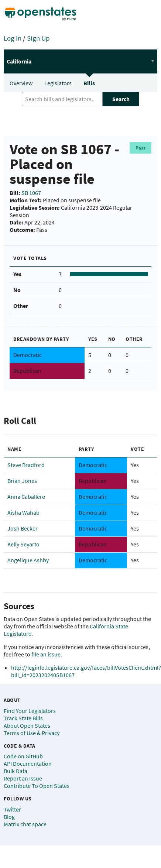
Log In (13, 38)
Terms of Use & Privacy (32, 733)
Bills (89, 83)
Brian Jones (22, 481)
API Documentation (28, 764)
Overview (21, 83)
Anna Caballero (26, 497)
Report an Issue (23, 778)
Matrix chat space (25, 824)
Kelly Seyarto (23, 544)
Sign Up (38, 38)
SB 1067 (31, 193)
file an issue (46, 654)
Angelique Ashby (28, 560)
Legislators (58, 83)
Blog (9, 817)
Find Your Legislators (30, 711)
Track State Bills (23, 718)
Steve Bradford (26, 465)
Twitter (12, 809)
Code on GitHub (23, 756)
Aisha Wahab (23, 512)
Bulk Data (16, 771)
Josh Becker (23, 528)
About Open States (27, 725)
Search (121, 99)
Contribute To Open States (37, 786)
